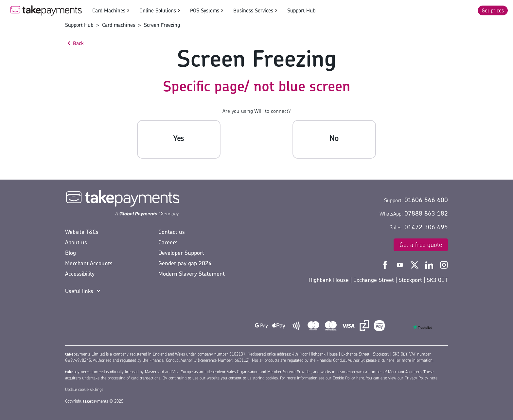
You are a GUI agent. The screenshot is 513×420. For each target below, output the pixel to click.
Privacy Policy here (421, 378)
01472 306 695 (426, 227)
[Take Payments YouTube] (401, 264)
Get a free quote (421, 245)
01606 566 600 (426, 200)
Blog (71, 253)
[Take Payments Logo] (46, 10)
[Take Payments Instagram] (444, 264)
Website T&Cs (82, 232)
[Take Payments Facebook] (386, 264)
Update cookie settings (84, 389)
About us (76, 242)
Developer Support (181, 253)
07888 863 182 (426, 213)
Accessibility (80, 274)
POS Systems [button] (205, 10)
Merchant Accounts (89, 263)
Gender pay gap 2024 (185, 263)
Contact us (172, 232)
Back (78, 43)
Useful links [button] (79, 291)
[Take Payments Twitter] (415, 264)
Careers (168, 242)
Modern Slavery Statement (192, 274)
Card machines (119, 25)
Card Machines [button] (109, 10)
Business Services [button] (253, 10)
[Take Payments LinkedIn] (430, 264)
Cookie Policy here (348, 378)
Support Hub (301, 10)
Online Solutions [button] (158, 10)
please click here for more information (399, 360)
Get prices (493, 10)
